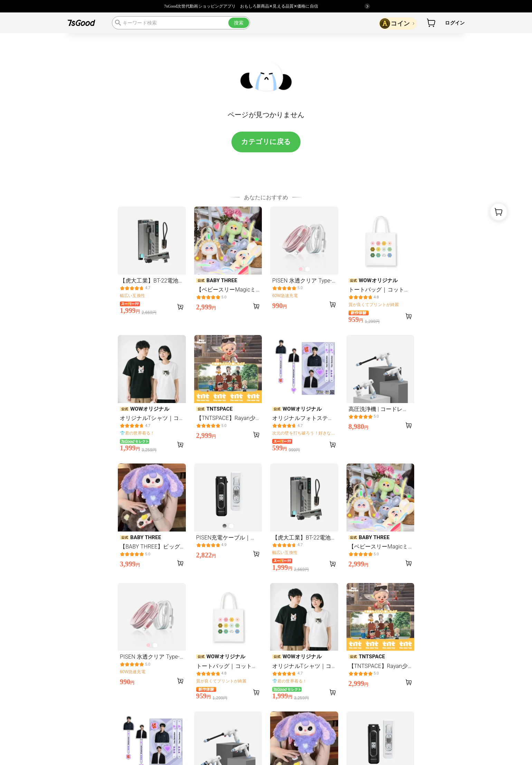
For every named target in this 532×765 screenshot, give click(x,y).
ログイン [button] (455, 23)
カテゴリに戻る (266, 142)
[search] (181, 23)
